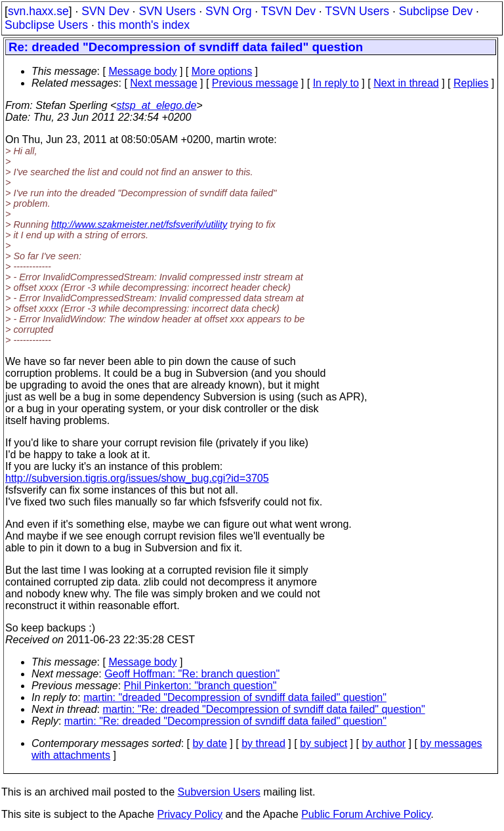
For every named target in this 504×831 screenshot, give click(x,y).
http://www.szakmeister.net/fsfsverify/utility (139, 224)
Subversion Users (219, 792)
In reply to (336, 83)
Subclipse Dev (436, 11)
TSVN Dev (288, 11)
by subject (324, 743)
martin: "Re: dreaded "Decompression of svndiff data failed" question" (264, 709)
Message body (142, 71)
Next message (163, 83)
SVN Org (228, 11)
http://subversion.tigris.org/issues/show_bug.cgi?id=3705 (137, 478)
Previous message (255, 83)
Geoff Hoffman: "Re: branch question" (192, 674)
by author (384, 743)
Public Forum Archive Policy (366, 814)
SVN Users (167, 11)
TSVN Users (357, 11)
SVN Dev (105, 11)
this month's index (144, 25)
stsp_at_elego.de (156, 105)
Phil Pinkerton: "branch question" (200, 686)
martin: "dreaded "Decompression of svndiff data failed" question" (235, 697)
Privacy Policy (190, 814)
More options (222, 71)
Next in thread (406, 83)
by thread (263, 743)
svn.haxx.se (38, 11)
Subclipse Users (46, 25)
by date (209, 743)
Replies (471, 83)
